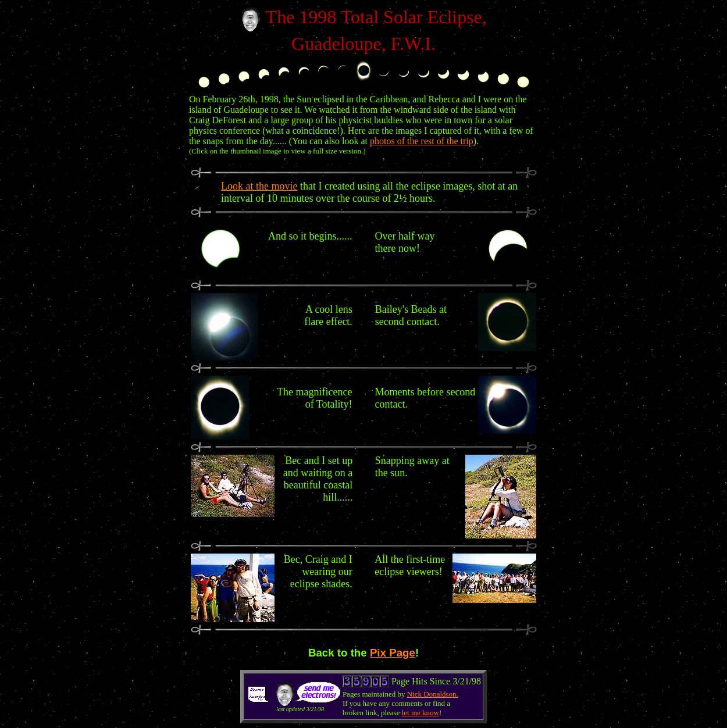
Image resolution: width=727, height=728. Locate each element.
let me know (420, 713)
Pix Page (393, 653)
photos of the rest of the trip (422, 141)
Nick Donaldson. (433, 694)
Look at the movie (259, 186)
